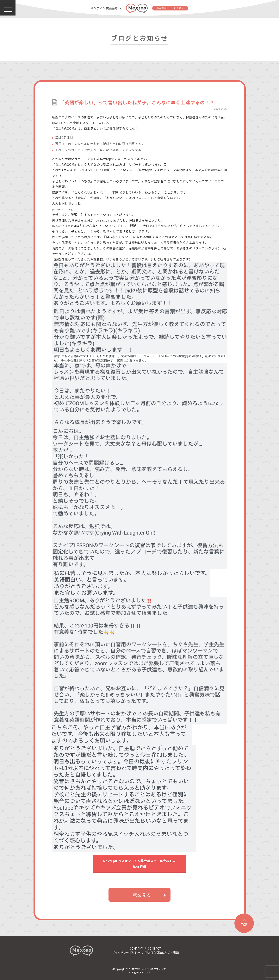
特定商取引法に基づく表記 (162, 952)
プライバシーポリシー (126, 952)
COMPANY (136, 948)
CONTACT (155, 948)
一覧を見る (139, 895)
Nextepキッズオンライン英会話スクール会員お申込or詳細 (139, 864)
